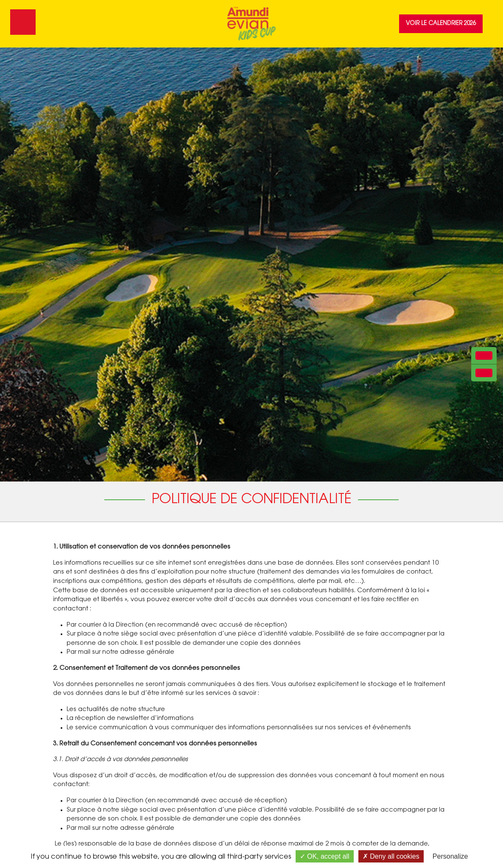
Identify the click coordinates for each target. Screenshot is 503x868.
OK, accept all (325, 856)
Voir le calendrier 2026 (441, 24)
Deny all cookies (391, 856)
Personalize (450, 856)
